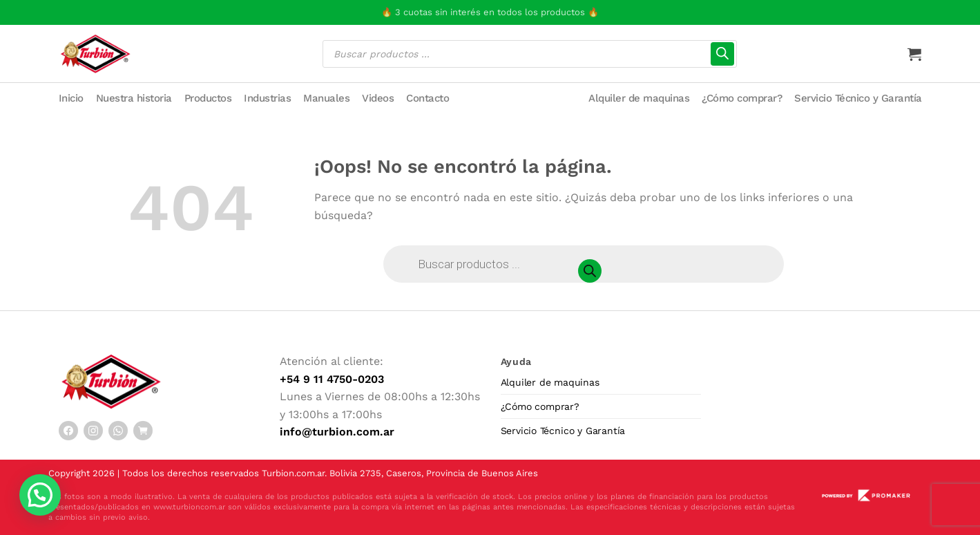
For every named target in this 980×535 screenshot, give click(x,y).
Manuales (326, 98)
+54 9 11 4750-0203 (332, 379)
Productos (208, 98)
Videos (378, 98)
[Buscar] (722, 54)
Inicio (71, 98)
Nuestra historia (134, 98)
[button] (40, 495)
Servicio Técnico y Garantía (858, 98)
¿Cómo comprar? (742, 98)
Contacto (427, 98)
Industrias (267, 98)
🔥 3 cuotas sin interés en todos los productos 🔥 (490, 12)
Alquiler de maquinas (639, 98)
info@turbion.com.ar (337, 432)
